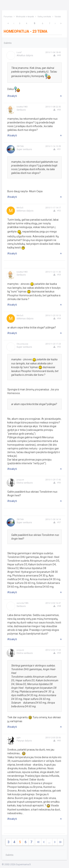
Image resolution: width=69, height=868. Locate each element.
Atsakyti (12, 96)
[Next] (8, 23)
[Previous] (14, 23)
